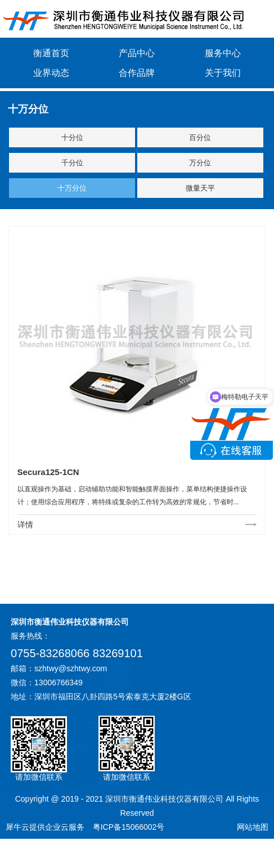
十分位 (72, 137)
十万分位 (72, 188)
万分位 (200, 163)
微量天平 (200, 188)
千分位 (72, 163)
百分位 (200, 137)
